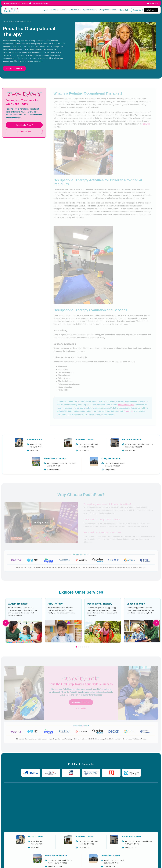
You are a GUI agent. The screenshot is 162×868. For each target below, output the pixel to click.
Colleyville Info (110, 476)
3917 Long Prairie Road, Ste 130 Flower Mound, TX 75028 (62, 471)
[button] (54, 10)
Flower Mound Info (54, 476)
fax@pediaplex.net (42, 3)
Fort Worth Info (131, 457)
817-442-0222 (23, 3)
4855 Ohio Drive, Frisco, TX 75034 (36, 452)
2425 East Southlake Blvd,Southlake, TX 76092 (88, 452)
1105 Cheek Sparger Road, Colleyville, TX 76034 (115, 471)
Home (5, 21)
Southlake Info (84, 457)
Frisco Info (34, 457)
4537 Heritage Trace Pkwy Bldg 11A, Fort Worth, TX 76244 (139, 452)
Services (12, 21)
